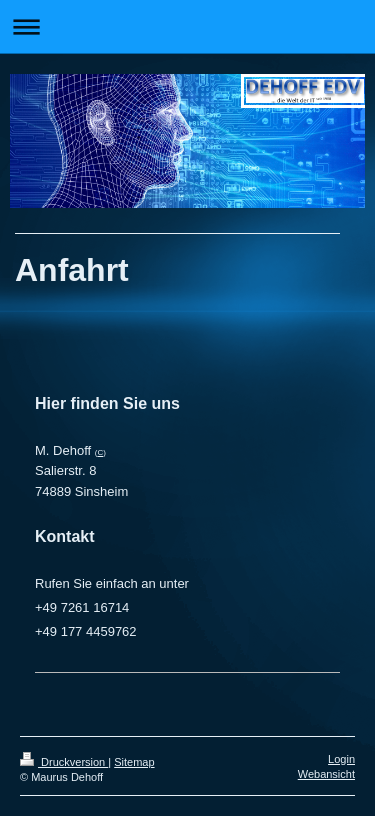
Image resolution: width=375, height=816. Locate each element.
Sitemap (134, 762)
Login (341, 759)
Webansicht (326, 774)
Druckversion (64, 762)
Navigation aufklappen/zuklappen (187, 26)
